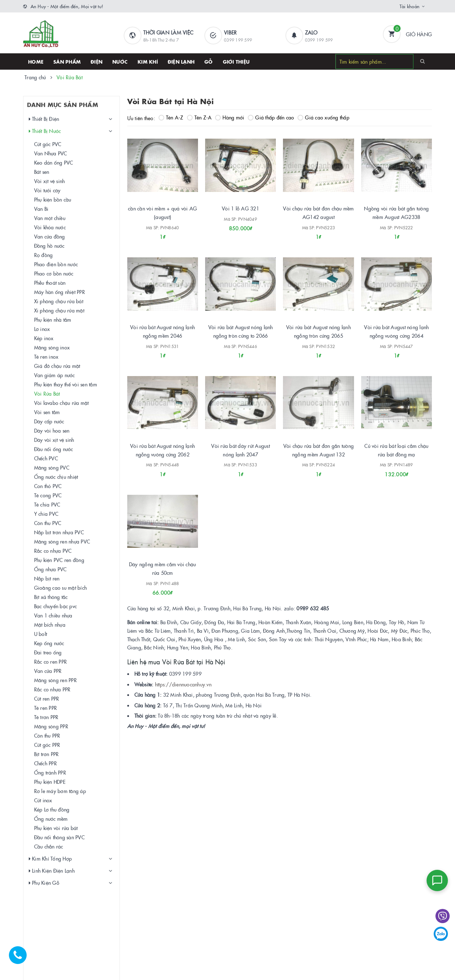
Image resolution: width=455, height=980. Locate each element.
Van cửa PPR (48, 671)
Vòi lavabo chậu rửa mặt (61, 403)
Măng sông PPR (51, 726)
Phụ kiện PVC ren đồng (59, 560)
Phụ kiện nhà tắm (53, 320)
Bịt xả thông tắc (51, 597)
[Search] (422, 61)
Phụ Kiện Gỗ (44, 883)
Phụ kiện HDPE (50, 782)
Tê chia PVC (47, 504)
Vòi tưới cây (47, 190)
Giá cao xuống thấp (323, 117)
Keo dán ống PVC (54, 162)
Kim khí (148, 61)
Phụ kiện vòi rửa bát (56, 828)
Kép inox (44, 338)
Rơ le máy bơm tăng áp (60, 791)
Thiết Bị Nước (45, 131)
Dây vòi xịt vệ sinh (54, 440)
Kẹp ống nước (49, 643)
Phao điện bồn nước (56, 264)
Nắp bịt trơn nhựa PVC (59, 532)
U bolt (41, 634)
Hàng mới (230, 117)
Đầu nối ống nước (54, 449)
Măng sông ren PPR (55, 680)
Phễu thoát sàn (50, 283)
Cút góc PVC (48, 144)
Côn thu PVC (48, 523)
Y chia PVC (46, 514)
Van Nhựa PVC (51, 153)
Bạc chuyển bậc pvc (56, 606)
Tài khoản (409, 6)
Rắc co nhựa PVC (53, 551)
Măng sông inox (52, 347)
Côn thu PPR (47, 735)
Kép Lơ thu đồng (52, 809)
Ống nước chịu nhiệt (56, 477)
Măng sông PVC (52, 467)
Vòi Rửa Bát (47, 393)
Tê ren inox (46, 357)
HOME (36, 61)
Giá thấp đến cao (271, 117)
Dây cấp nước (49, 421)
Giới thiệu (236, 61)
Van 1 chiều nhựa (53, 615)
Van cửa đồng (50, 236)
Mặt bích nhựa (50, 625)
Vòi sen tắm (47, 412)
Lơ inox (42, 329)
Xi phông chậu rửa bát (59, 301)
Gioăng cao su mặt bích (61, 588)
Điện (97, 61)
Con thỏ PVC (48, 486)
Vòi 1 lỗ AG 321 (240, 208)
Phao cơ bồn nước (54, 273)
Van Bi (41, 209)
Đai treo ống (48, 652)
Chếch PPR (45, 763)
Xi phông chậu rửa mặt (59, 310)
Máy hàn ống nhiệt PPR (60, 292)
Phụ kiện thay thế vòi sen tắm (66, 384)
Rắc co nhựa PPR (52, 689)
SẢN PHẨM (67, 61)
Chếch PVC (46, 458)
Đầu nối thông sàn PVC (59, 837)
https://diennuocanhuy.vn (183, 684)
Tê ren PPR (46, 708)
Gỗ (209, 61)
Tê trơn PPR (46, 717)
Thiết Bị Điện (44, 119)
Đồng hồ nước (49, 246)
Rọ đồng (44, 255)
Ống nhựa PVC (50, 569)
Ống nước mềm (51, 819)
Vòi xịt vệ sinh (50, 181)
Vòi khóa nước (50, 227)
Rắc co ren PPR (51, 662)
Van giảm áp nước (55, 375)
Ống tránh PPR (50, 772)
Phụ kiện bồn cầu (53, 199)
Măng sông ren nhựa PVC (62, 541)
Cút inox (43, 800)
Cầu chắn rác (49, 846)
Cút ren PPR (47, 698)
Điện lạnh (181, 61)
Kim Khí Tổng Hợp (50, 859)
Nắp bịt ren (47, 578)
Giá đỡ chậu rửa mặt (57, 366)
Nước (120, 61)
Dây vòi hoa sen (52, 430)
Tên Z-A (199, 117)
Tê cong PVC (48, 495)
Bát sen (42, 172)
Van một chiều (50, 218)
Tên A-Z (171, 117)
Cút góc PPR (47, 745)
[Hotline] (21, 959)
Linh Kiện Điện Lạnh (52, 871)
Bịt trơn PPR (47, 754)
